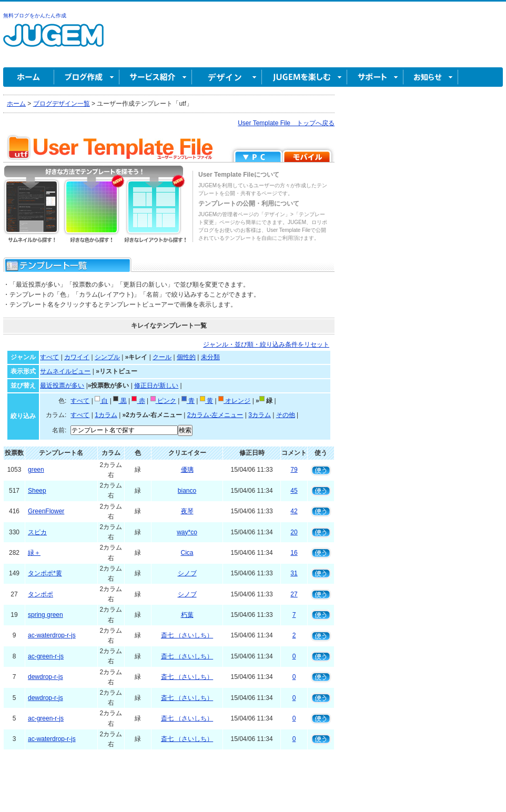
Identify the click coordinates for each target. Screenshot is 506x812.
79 (294, 470)
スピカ (37, 532)
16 (294, 553)
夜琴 (187, 511)
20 (294, 532)
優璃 (187, 470)
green (36, 470)
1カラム (106, 415)
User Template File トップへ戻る (286, 123)
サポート (375, 77)
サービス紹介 (156, 77)
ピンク (163, 401)
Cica (187, 553)
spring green (45, 615)
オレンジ (234, 401)
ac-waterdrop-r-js (52, 635)
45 (294, 491)
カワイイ (77, 357)
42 (294, 511)
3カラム (260, 415)
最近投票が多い (62, 385)
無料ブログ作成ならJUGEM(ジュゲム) (53, 41)
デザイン (227, 77)
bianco (187, 491)
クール (162, 357)
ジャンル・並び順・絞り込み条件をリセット (266, 344)
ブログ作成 (87, 77)
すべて (49, 357)
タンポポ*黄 (45, 573)
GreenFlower (46, 511)
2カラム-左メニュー (215, 415)
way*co (187, 532)
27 (294, 594)
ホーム (29, 77)
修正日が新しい (156, 385)
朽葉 (187, 615)
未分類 (210, 357)
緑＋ (34, 553)
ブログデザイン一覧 (62, 104)
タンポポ (41, 594)
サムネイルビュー (65, 371)
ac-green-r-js (46, 656)
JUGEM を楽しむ (305, 77)
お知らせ (431, 77)
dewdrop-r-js (45, 677)
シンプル (107, 357)
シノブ (187, 573)
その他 (286, 415)
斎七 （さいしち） (187, 635)
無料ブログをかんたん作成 (35, 16)
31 (294, 573)
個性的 (186, 357)
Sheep (37, 491)
